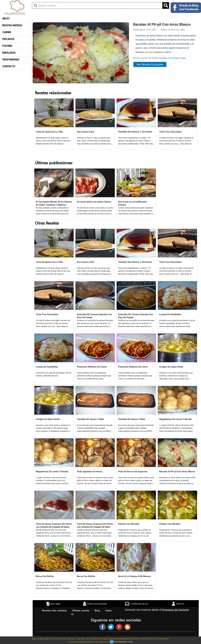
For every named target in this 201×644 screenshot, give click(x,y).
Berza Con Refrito (45, 576)
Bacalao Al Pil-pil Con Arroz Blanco (177, 472)
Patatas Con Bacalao (129, 524)
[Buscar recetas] (97, 5)
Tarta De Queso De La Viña (49, 132)
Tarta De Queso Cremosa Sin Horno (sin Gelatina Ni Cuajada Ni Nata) (54, 525)
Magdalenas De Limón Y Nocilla (175, 419)
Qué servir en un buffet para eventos (132, 203)
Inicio (6, 19)
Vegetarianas (11, 60)
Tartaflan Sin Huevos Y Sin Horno (135, 132)
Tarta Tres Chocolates (170, 132)
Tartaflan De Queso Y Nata (90, 419)
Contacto (9, 66)
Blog (98, 611)
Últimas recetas (81, 611)
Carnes (7, 32)
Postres (7, 46)
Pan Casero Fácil (86, 132)
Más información (120, 642)
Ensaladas (9, 53)
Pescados (8, 39)
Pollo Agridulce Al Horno (90, 472)
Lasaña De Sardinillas (170, 314)
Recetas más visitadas (55, 611)
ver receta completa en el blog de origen (167, 58)
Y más (130, 642)
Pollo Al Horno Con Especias (133, 472)
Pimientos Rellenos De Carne (92, 367)
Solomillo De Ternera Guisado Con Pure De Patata (94, 316)
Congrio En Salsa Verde (171, 367)
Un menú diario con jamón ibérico (94, 202)
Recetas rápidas (12, 26)
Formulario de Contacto (175, 610)
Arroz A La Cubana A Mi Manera (134, 576)
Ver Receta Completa (150, 64)
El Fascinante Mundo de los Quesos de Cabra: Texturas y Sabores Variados (54, 203)
